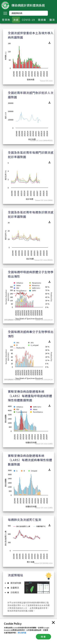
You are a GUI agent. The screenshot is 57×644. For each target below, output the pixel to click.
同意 (43, 637)
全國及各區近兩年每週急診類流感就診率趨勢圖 (31, 214)
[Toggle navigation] (5, 13)
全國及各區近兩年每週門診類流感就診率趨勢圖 (31, 155)
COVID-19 (28, 20)
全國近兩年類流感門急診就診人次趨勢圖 (31, 95)
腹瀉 (52, 20)
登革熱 (6, 20)
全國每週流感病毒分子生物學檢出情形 (31, 334)
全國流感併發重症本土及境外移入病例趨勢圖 (31, 35)
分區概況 (13, 592)
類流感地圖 (14, 583)
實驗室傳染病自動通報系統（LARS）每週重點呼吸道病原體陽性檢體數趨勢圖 (30, 396)
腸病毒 (42, 20)
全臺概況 (13, 588)
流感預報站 (16, 575)
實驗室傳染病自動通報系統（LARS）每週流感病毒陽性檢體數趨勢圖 (30, 460)
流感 (16, 20)
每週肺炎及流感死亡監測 (25, 520)
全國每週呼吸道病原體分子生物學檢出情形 (31, 274)
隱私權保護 (22, 633)
